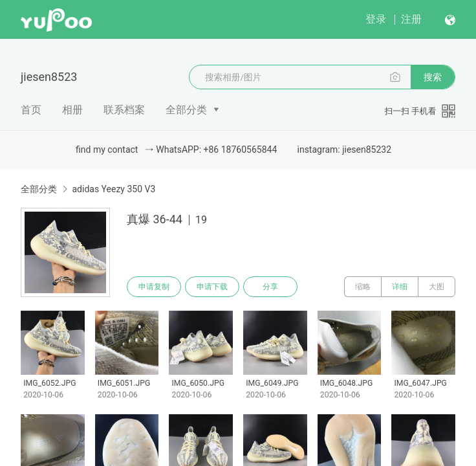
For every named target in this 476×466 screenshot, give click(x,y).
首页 (31, 110)
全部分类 (186, 110)
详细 (400, 287)
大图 (437, 287)
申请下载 (212, 287)
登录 (376, 19)
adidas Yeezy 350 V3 (114, 189)
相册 (72, 110)
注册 (411, 19)
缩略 (363, 287)
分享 (270, 287)
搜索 (433, 77)
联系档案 (124, 110)
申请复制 (154, 287)
